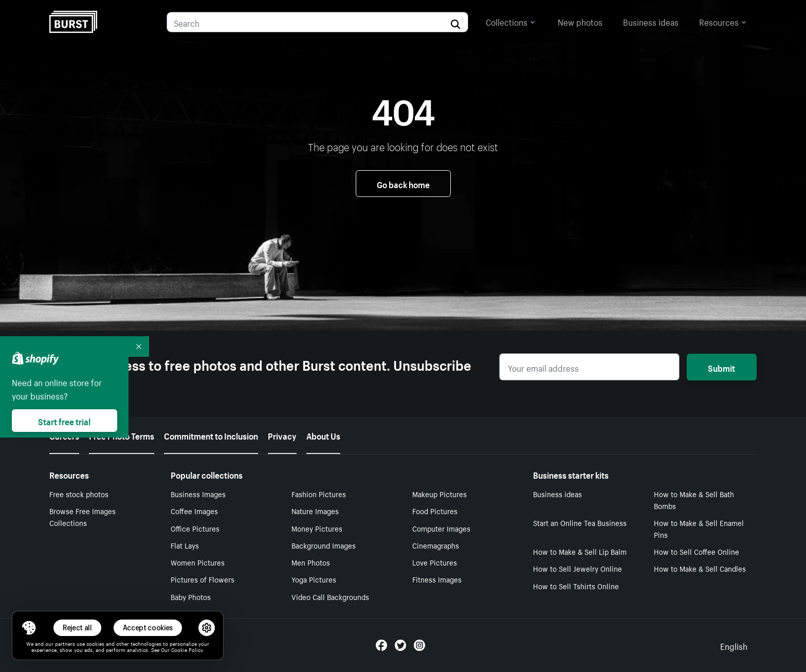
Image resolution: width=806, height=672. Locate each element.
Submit (721, 367)
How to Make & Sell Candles (700, 568)
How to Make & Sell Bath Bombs (694, 500)
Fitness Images (437, 579)
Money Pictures (317, 528)
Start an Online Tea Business (580, 522)
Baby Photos (191, 596)
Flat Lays (185, 545)
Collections (510, 21)
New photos (580, 21)
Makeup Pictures (439, 494)
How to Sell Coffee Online (697, 551)
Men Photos (311, 562)
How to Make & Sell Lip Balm (580, 551)
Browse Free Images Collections (83, 516)
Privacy (282, 435)
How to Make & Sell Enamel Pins (699, 528)
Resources (723, 21)
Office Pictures (195, 528)
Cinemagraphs (436, 545)
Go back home (403, 184)
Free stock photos (79, 494)
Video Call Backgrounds (330, 596)
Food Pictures (435, 511)
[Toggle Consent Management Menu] (29, 628)
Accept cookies (148, 628)
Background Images (324, 545)
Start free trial (64, 421)
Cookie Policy (187, 649)
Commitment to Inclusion (211, 435)
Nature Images (315, 511)
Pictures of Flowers (203, 579)
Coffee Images (194, 511)
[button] (29, 628)
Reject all (77, 628)
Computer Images (441, 528)
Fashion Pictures (319, 494)
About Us (323, 435)
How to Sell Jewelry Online (578, 568)
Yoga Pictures (314, 579)
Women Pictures (198, 562)
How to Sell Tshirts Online (576, 586)
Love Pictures (435, 562)
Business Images (198, 494)
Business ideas (651, 21)
